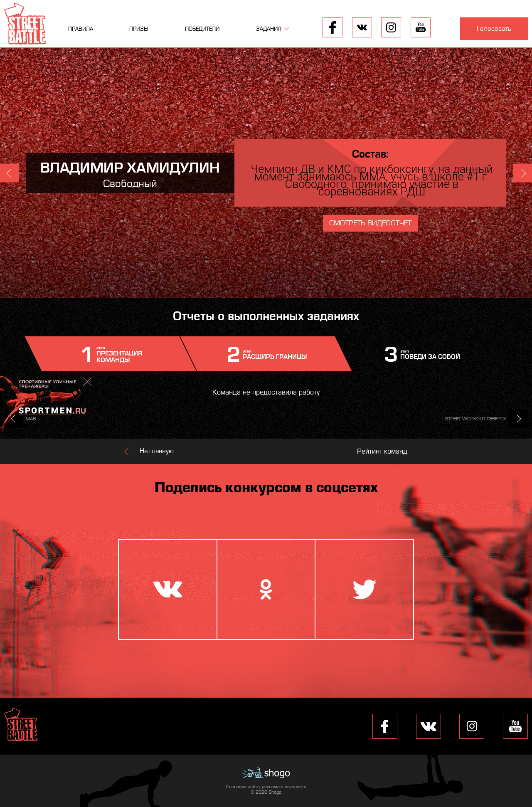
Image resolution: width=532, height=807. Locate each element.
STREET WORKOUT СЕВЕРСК (476, 419)
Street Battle (25, 24)
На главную (157, 451)
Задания (269, 29)
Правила (81, 29)
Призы (139, 29)
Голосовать (494, 29)
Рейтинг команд (382, 451)
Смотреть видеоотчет (370, 223)
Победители (202, 29)
